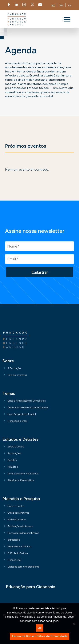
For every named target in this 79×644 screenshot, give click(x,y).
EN (62, 5)
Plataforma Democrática (21, 480)
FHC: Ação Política (18, 553)
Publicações (14, 453)
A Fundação (14, 368)
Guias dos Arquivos (18, 513)
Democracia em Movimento (23, 474)
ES (70, 5)
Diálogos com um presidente (23, 567)
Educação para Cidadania (31, 587)
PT (53, 5)
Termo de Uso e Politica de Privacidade (40, 636)
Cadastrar (40, 272)
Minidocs (13, 467)
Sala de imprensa (17, 375)
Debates (12, 460)
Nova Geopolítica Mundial (22, 414)
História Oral (14, 560)
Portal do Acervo (17, 519)
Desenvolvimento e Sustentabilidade (28, 407)
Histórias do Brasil (18, 421)
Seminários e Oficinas (20, 546)
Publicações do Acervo (20, 526)
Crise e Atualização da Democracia (27, 401)
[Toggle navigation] (67, 19)
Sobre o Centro (16, 447)
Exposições (14, 540)
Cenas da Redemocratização (23, 533)
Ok (39, 628)
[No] (74, 624)
